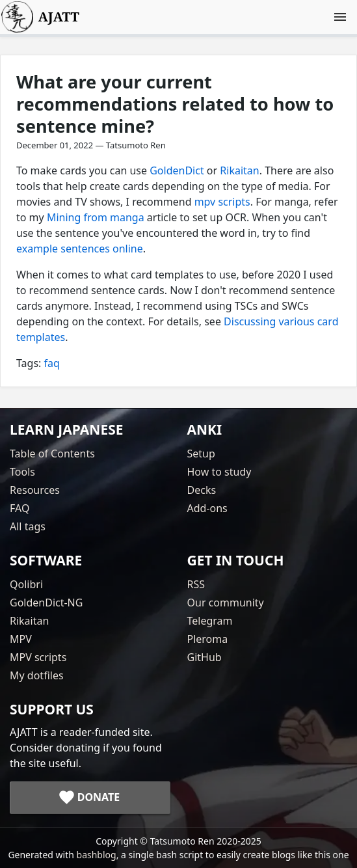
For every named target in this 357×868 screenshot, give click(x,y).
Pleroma (208, 639)
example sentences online (80, 249)
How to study (219, 472)
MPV (21, 639)
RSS (196, 584)
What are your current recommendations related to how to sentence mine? (175, 104)
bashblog (97, 855)
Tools (22, 472)
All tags (28, 526)
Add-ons (207, 508)
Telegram (210, 621)
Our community (226, 603)
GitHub (205, 657)
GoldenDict (177, 170)
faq (52, 363)
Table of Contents (52, 454)
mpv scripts (222, 202)
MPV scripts (38, 657)
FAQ (20, 508)
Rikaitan (239, 170)
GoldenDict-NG (46, 603)
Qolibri (26, 584)
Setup (201, 454)
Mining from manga (96, 217)
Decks (202, 490)
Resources (35, 490)
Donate (99, 797)
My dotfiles (37, 675)
